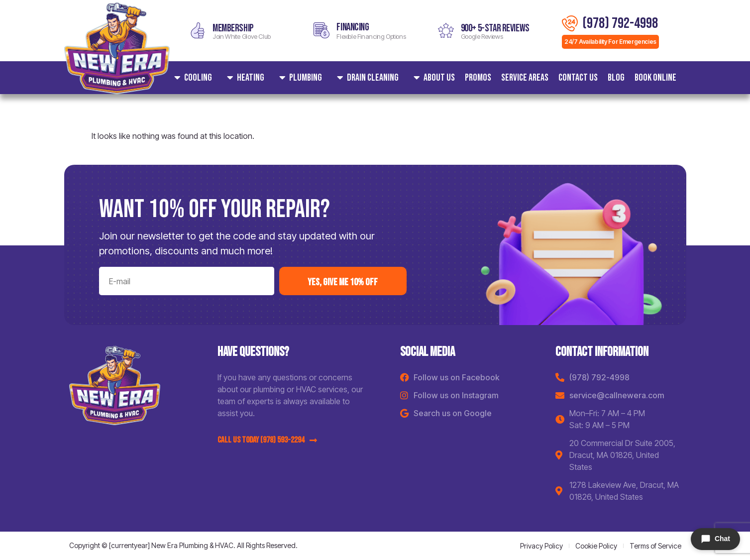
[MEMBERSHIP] (198, 30)
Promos (478, 78)
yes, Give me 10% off (343, 282)
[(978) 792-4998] (570, 23)
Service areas (525, 78)
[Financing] (321, 30)
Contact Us (578, 78)
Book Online (655, 78)
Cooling (191, 78)
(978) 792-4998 (620, 23)
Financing (353, 27)
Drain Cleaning (365, 78)
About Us (432, 78)
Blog (616, 78)
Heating (243, 78)
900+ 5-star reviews (495, 28)
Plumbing (298, 78)
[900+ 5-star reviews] (446, 30)
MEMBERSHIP (233, 28)
